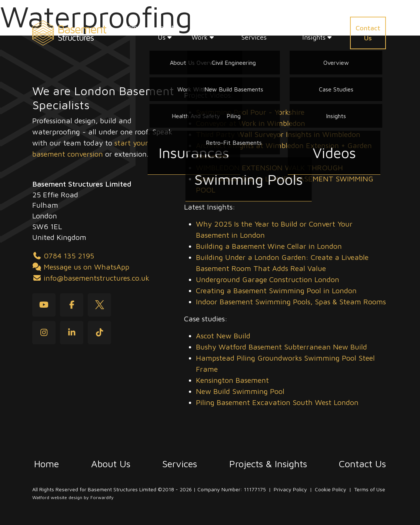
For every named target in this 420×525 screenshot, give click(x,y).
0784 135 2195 (63, 256)
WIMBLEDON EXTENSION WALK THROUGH (269, 168)
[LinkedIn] (72, 333)
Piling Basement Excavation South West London (277, 402)
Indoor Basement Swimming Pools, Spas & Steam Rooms (291, 302)
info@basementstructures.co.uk (91, 278)
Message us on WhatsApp (81, 267)
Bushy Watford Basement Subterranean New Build (281, 347)
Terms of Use (370, 489)
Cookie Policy (331, 489)
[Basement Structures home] (69, 33)
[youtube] (44, 305)
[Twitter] (99, 305)
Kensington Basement (232, 380)
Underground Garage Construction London (268, 279)
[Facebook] (72, 305)
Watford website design (57, 497)
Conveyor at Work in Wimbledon (251, 123)
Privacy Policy (290, 489)
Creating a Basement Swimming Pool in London (276, 290)
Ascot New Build (223, 336)
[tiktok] (99, 333)
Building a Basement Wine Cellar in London (269, 246)
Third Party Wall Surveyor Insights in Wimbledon (278, 134)
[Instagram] (44, 333)
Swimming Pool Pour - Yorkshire (250, 112)
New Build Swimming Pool (240, 391)
